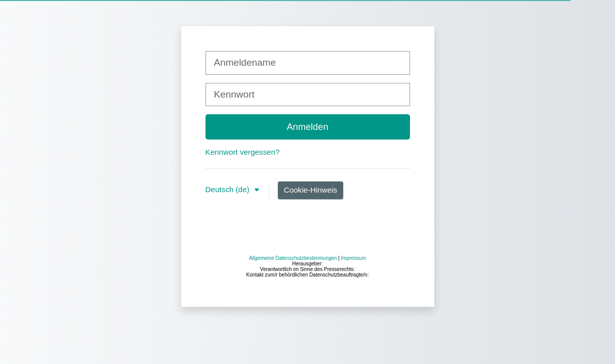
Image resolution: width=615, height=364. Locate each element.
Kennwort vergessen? (243, 152)
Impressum (354, 339)
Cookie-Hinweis (311, 190)
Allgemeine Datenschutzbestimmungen (293, 339)
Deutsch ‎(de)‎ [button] (229, 189)
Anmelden (307, 127)
